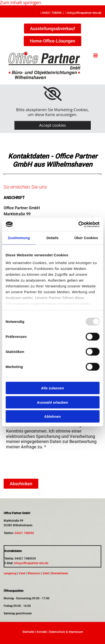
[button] (52, 29)
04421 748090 (52, 13)
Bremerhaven (60, 573)
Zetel (46, 573)
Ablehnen (52, 416)
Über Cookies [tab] (86, 238)
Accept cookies (52, 125)
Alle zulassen (52, 388)
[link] (52, 94)
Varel (22, 573)
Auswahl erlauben (52, 402)
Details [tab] (53, 238)
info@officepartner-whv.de (84, 13)
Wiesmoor (34, 573)
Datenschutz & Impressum (66, 632)
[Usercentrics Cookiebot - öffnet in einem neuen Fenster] (78, 224)
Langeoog (10, 573)
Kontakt (42, 632)
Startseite (28, 632)
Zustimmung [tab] (19, 238)
